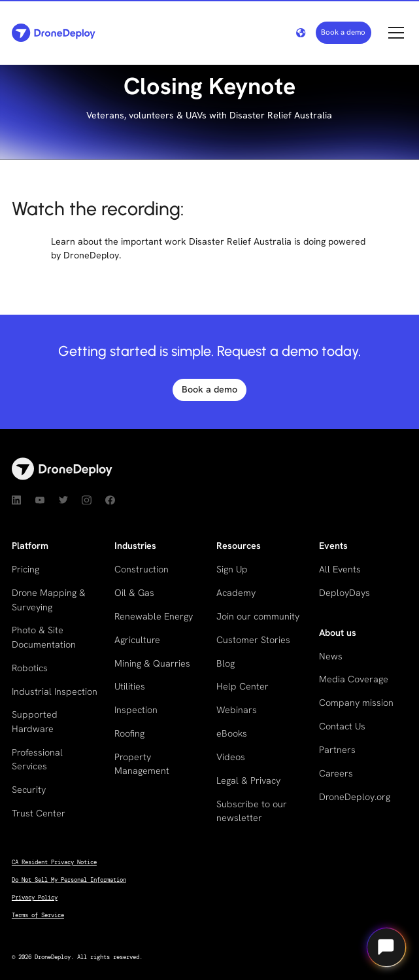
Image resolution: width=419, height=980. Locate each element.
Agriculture (137, 640)
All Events (340, 569)
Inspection (136, 710)
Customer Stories (253, 640)
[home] (54, 33)
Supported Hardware (35, 722)
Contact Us (342, 726)
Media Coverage (354, 679)
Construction (142, 569)
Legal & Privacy (248, 780)
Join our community (258, 616)
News (331, 656)
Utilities (130, 686)
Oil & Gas (134, 593)
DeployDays (344, 593)
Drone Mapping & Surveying (49, 600)
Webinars (237, 710)
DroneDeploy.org (355, 797)
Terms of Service (38, 915)
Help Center (243, 686)
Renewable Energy (154, 616)
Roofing (129, 733)
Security (29, 790)
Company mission (356, 703)
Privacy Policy (35, 898)
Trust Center (39, 813)
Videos (231, 757)
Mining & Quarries (152, 663)
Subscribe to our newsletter (252, 811)
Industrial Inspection (55, 691)
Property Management (142, 764)
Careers (336, 773)
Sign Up (232, 569)
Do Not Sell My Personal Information (69, 880)
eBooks (232, 733)
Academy (236, 593)
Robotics (30, 668)
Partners (337, 750)
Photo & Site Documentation (44, 637)
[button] (301, 33)
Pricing (25, 569)
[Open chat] (386, 947)
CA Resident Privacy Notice (54, 862)
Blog (226, 663)
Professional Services (37, 760)
